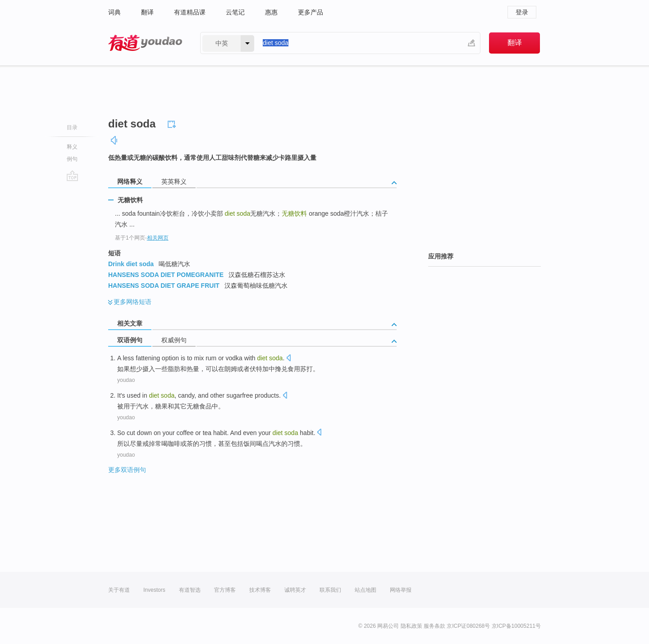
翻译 (147, 12)
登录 (522, 12)
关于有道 (119, 590)
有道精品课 (190, 12)
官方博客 (225, 590)
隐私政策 (411, 626)
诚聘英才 (295, 590)
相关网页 (158, 238)
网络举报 (401, 590)
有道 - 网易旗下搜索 (145, 43)
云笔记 (235, 12)
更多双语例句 (127, 470)
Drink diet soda (131, 264)
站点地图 (366, 590)
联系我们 (330, 590)
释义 (72, 147)
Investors (154, 590)
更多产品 (311, 12)
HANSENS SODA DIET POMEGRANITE (166, 275)
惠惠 (271, 12)
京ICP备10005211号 (516, 626)
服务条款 (434, 626)
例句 (72, 159)
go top (72, 176)
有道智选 (190, 590)
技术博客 (260, 590)
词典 (114, 12)
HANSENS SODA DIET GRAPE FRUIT (164, 286)
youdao (126, 380)
